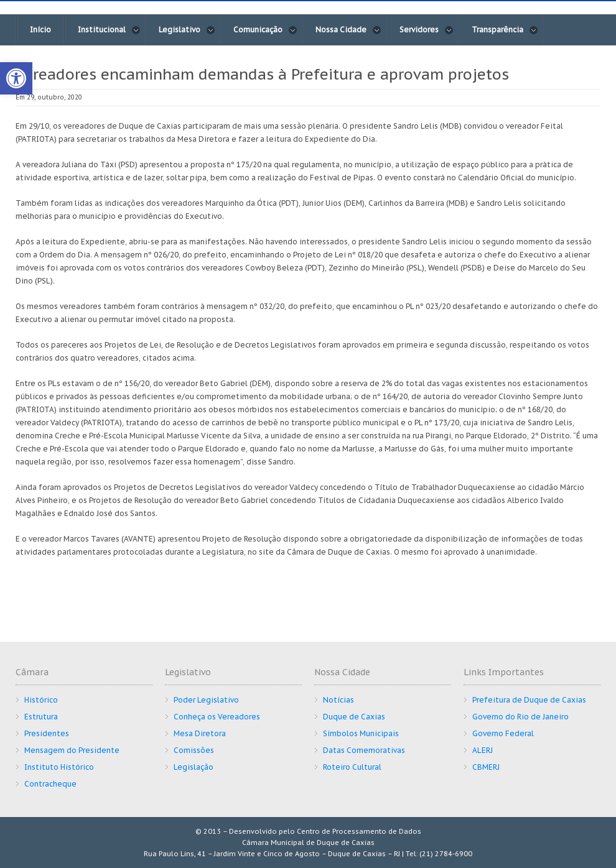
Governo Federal (503, 733)
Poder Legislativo (206, 700)
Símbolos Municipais (361, 733)
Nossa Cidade (348, 30)
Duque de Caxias (354, 717)
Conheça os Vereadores (217, 717)
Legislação (194, 767)
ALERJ (483, 750)
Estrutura (41, 717)
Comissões (194, 750)
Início (40, 30)
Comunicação (265, 30)
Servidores (427, 30)
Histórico (41, 700)
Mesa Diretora (200, 733)
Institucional (109, 30)
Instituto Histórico (59, 767)
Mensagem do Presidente (72, 750)
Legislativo (187, 30)
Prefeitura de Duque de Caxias (529, 700)
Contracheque (50, 784)
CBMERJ (486, 767)
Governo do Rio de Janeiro (520, 717)
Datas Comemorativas (364, 750)
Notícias (338, 700)
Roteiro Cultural (352, 767)
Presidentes (47, 733)
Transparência (505, 30)
